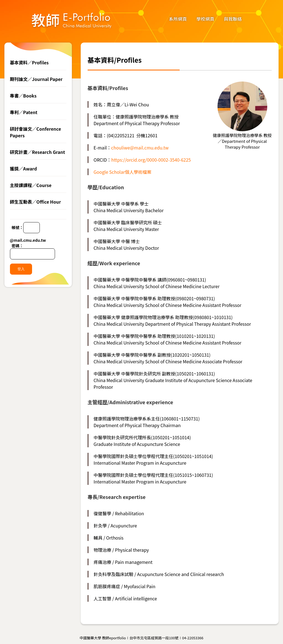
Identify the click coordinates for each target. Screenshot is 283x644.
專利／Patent (24, 112)
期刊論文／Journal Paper (36, 79)
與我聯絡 (233, 19)
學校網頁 (205, 19)
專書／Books (23, 96)
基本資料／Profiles (29, 62)
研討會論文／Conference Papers (36, 132)
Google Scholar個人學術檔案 (123, 172)
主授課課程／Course (31, 185)
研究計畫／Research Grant (38, 152)
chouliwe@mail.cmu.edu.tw (140, 148)
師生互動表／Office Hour (36, 202)
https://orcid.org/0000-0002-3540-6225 (151, 160)
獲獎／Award (23, 169)
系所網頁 (178, 19)
